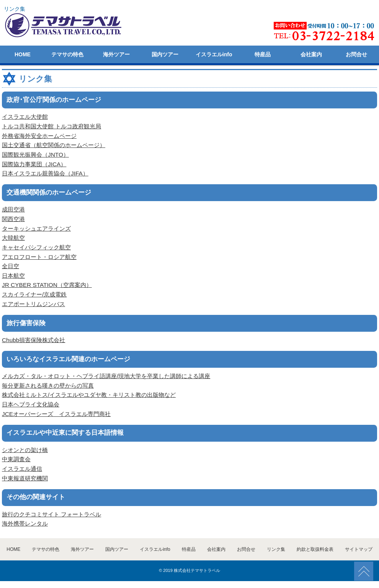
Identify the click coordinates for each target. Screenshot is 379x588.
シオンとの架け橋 (25, 450)
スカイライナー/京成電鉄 (34, 294)
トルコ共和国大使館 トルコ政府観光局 (51, 126)
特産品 (263, 54)
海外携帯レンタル (25, 523)
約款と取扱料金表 (315, 549)
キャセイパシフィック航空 (36, 247)
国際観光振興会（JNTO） (35, 155)
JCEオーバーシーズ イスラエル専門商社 (56, 414)
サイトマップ (359, 549)
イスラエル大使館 (25, 117)
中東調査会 (16, 459)
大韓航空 (13, 238)
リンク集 (276, 549)
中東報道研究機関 (25, 478)
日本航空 (13, 276)
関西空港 (13, 219)
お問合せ (356, 54)
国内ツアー (165, 54)
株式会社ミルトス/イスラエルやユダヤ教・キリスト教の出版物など (89, 395)
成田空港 (13, 209)
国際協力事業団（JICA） (34, 164)
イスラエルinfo (214, 54)
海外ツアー (116, 54)
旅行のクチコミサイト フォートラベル (51, 514)
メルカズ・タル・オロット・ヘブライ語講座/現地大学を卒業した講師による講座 (106, 376)
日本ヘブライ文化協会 (31, 404)
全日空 (11, 266)
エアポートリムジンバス (33, 304)
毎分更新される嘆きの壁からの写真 (48, 386)
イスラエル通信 (22, 469)
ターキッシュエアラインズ (36, 228)
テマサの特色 (67, 54)
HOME (23, 54)
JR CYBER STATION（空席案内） (47, 285)
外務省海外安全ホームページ (39, 136)
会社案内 (311, 54)
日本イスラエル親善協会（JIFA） (45, 173)
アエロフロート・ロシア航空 (39, 257)
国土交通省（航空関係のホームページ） (54, 145)
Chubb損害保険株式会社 (33, 340)
